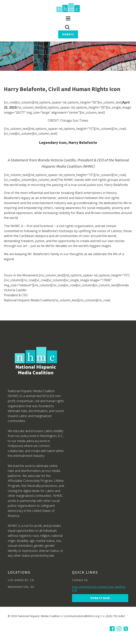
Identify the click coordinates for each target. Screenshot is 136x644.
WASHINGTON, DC (21, 587)
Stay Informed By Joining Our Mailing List (99, 588)
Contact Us (80, 580)
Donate (68, 34)
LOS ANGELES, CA (21, 580)
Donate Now (100, 598)
